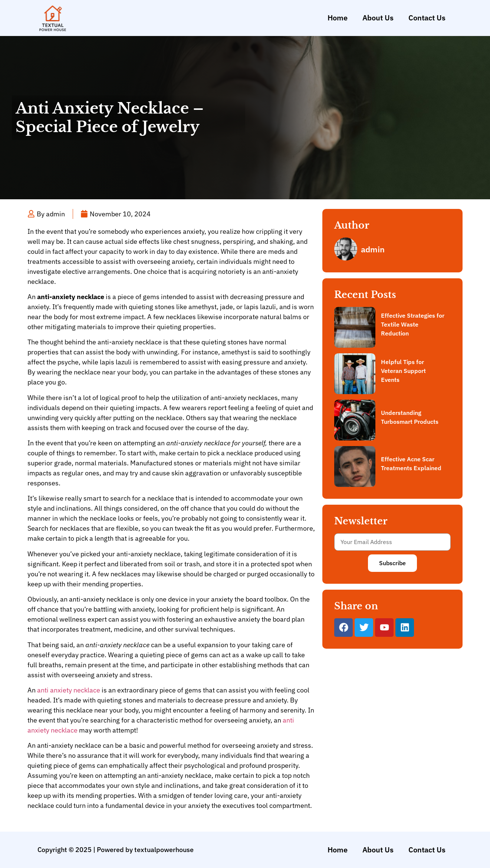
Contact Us (427, 18)
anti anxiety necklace (69, 690)
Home (338, 18)
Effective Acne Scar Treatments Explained (411, 464)
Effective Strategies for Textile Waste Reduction (413, 324)
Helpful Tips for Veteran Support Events (403, 371)
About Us (378, 18)
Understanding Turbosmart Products (410, 417)
